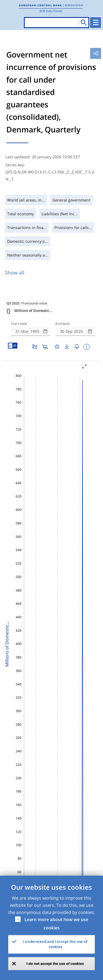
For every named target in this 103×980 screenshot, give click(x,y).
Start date (19, 324)
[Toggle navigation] (96, 23)
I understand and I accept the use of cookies (55, 944)
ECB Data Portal (51, 11)
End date (63, 324)
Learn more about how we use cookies (56, 924)
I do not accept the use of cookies (55, 964)
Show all (15, 273)
